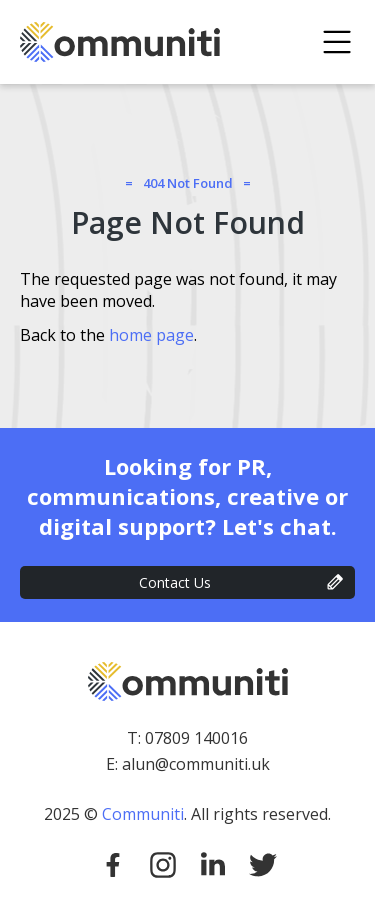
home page (151, 335)
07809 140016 (196, 738)
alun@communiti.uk (196, 764)
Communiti (143, 814)
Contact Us (175, 582)
